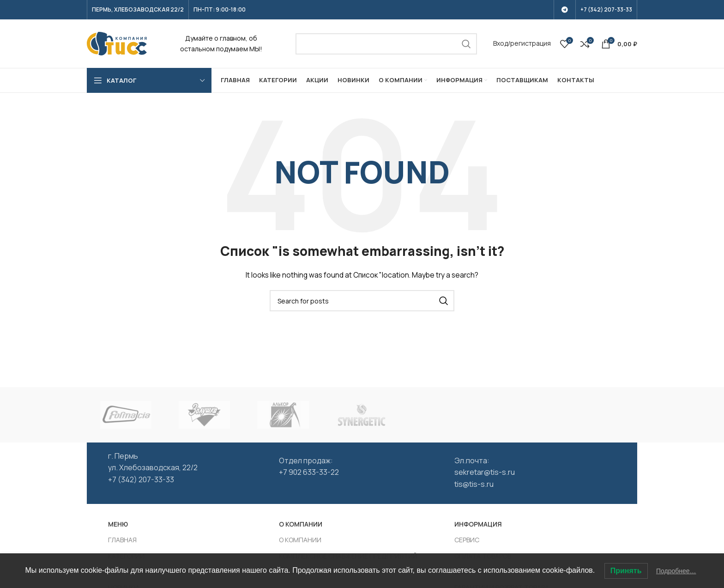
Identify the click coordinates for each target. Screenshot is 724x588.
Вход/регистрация (522, 43)
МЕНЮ (118, 524)
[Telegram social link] (565, 10)
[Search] (386, 44)
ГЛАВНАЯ (122, 540)
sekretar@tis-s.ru (485, 472)
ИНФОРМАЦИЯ (478, 524)
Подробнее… (676, 571)
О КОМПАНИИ (301, 524)
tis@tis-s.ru (474, 484)
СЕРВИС (467, 540)
